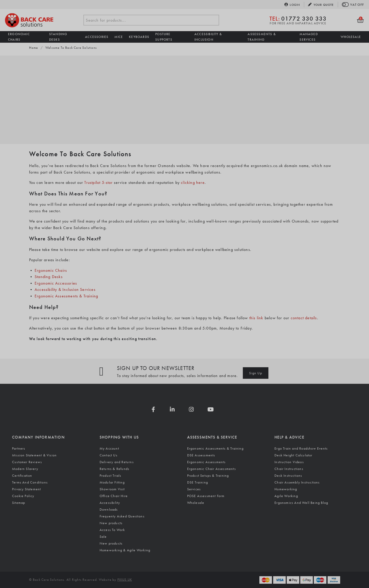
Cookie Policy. (27, 555)
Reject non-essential (68, 570)
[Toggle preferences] (108, 570)
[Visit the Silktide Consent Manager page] (140, 570)
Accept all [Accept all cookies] (26, 570)
